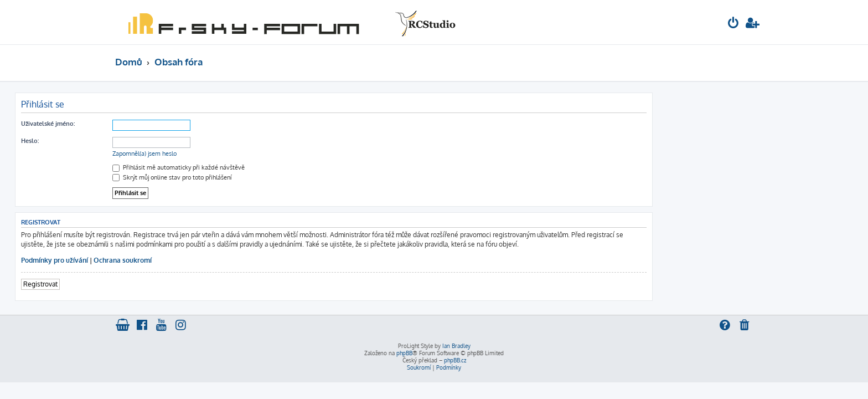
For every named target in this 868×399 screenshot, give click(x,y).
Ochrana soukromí (223, 260)
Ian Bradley (456, 346)
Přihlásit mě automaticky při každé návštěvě (279, 167)
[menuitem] (733, 24)
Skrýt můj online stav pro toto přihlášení (272, 177)
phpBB (404, 353)
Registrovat (141, 284)
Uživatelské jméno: (148, 124)
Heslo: (130, 141)
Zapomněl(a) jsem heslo (245, 154)
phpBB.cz (455, 360)
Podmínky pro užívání (155, 260)
